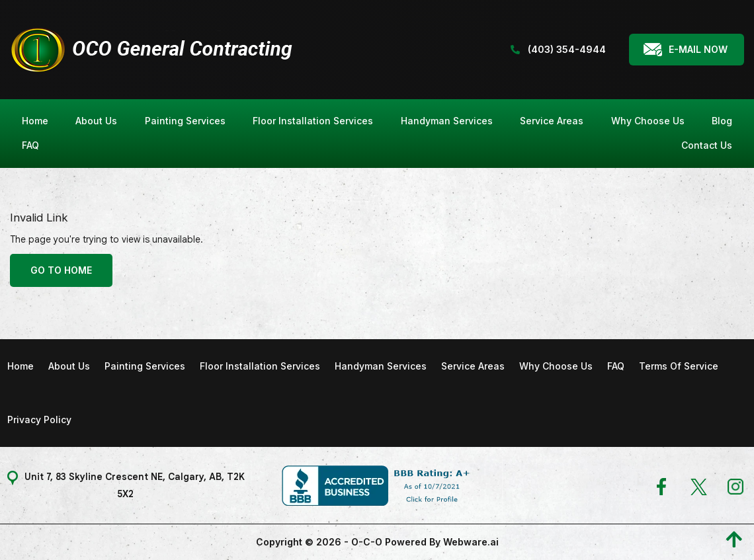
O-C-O (367, 542)
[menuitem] (35, 121)
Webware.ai (471, 542)
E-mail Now (698, 49)
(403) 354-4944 (558, 49)
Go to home (61, 270)
